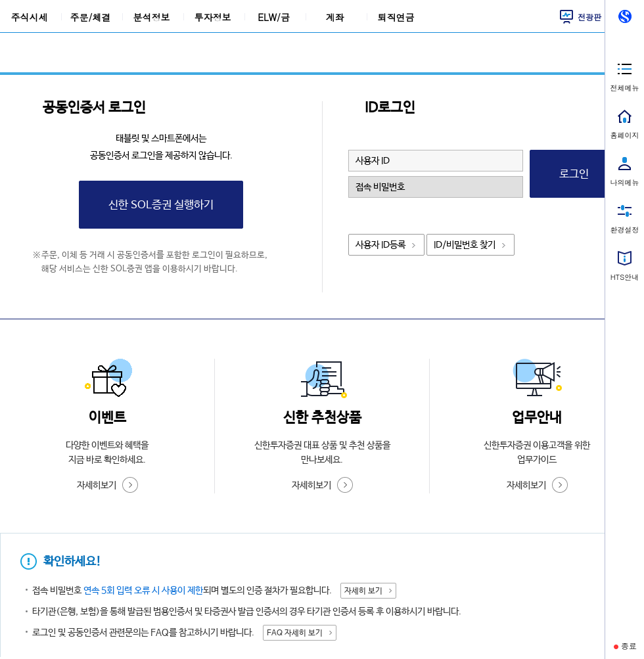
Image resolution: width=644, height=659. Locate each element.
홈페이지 (625, 135)
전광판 (589, 17)
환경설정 (625, 230)
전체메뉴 (625, 88)
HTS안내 (625, 277)
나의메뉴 (625, 182)
